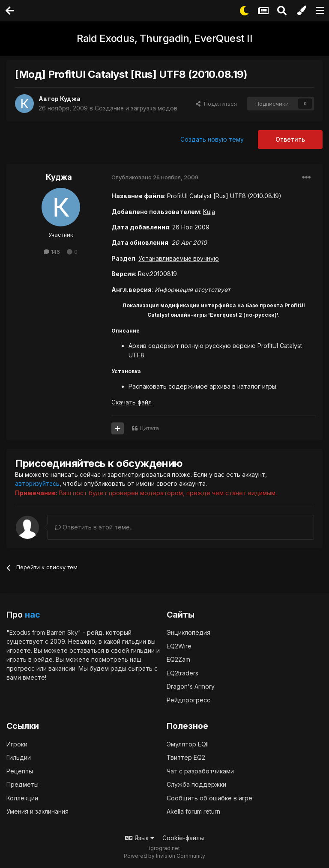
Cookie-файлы (183, 837)
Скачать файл (132, 402)
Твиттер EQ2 (186, 757)
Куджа (70, 99)
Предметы (22, 784)
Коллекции (22, 798)
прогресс (21, 668)
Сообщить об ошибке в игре (209, 798)
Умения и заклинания (37, 811)
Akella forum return (193, 811)
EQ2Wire (179, 646)
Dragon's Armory (191, 686)
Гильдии (19, 757)
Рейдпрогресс (188, 700)
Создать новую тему (212, 139)
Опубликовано (155, 177)
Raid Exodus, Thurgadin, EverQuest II (164, 38)
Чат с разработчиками (200, 771)
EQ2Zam (178, 659)
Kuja (209, 212)
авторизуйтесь (38, 483)
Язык (140, 837)
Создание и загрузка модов (136, 108)
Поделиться (216, 104)
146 (52, 252)
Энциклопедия (188, 632)
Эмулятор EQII (188, 744)
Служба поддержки (196, 784)
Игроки (17, 744)
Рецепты (20, 771)
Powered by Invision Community (164, 855)
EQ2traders (182, 673)
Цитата (149, 428)
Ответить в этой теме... (94, 527)
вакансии (62, 668)
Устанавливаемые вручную (179, 258)
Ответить (290, 139)
